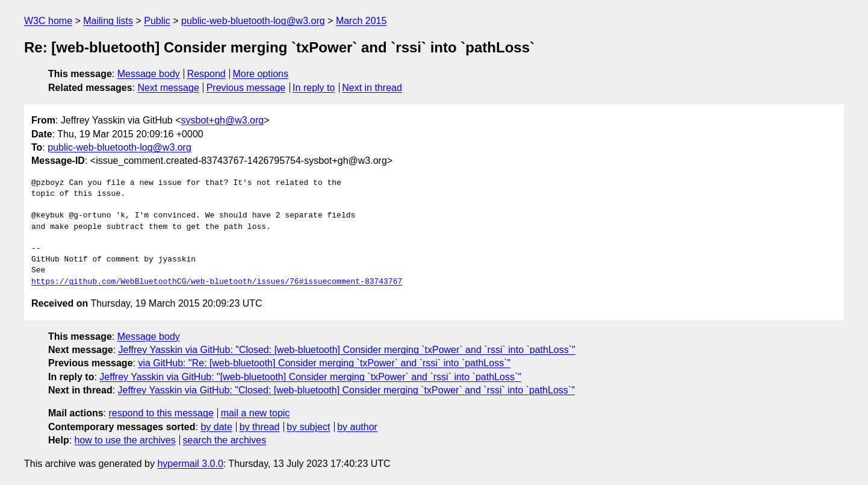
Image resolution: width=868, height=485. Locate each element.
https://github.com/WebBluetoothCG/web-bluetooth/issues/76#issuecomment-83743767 (217, 282)
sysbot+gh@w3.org (223, 120)
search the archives (225, 440)
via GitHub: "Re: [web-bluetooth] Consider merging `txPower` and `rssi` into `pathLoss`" (324, 363)
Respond (206, 74)
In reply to (314, 88)
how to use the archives (125, 440)
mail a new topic (256, 413)
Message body (149, 74)
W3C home (48, 21)
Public (157, 21)
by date (216, 427)
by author (357, 427)
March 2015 (361, 21)
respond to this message (161, 413)
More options (261, 74)
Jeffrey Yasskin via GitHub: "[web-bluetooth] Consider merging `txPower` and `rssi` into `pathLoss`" (310, 377)
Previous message (246, 88)
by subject (308, 427)
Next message (169, 88)
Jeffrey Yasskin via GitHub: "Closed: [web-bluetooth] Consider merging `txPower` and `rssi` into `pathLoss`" (347, 350)
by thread (260, 427)
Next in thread (372, 88)
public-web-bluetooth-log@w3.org (253, 21)
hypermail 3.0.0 (190, 464)
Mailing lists (108, 21)
